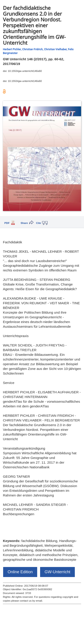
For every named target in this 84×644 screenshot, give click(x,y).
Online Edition (20, 572)
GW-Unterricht (57, 572)
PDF (7, 223)
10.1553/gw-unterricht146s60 (25, 71)
